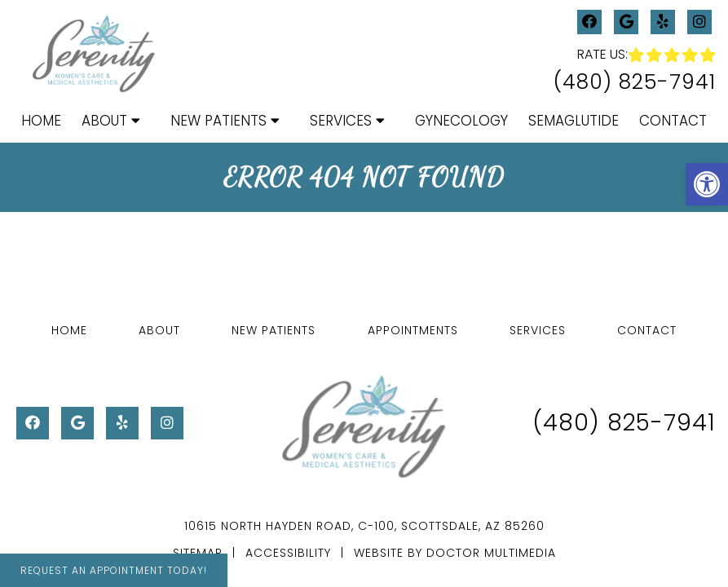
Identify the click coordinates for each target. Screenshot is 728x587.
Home (41, 121)
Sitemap (198, 553)
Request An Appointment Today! (114, 570)
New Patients (218, 121)
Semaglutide (574, 121)
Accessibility (288, 553)
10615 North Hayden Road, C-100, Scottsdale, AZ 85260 (364, 526)
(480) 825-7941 (635, 82)
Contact (673, 121)
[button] (707, 184)
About (104, 121)
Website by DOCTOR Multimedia (455, 553)
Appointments (413, 330)
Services (341, 121)
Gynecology (461, 121)
